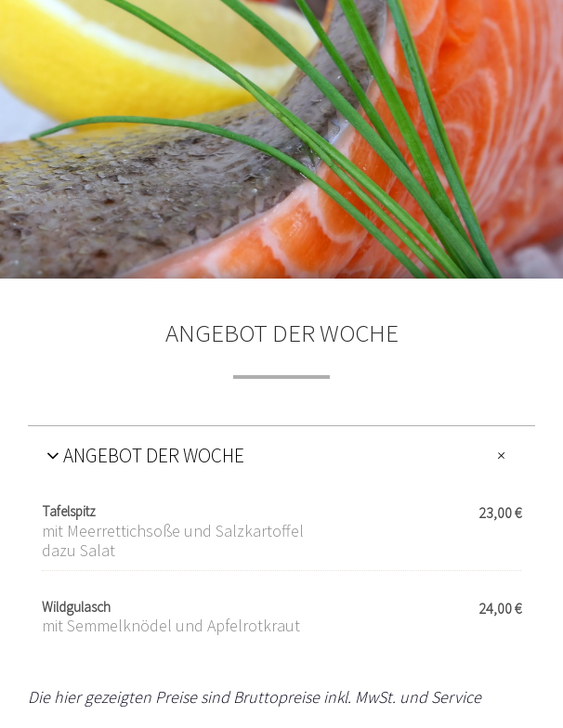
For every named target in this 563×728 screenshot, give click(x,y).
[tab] (281, 455)
